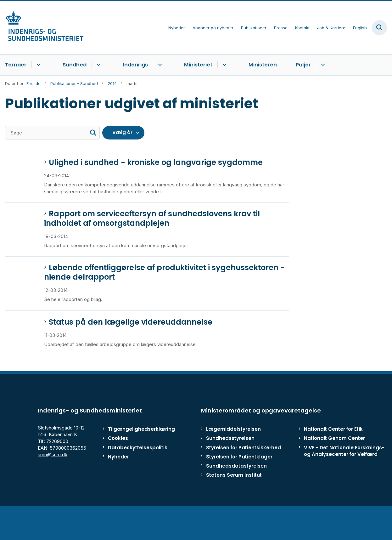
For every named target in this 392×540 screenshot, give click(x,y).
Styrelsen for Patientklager (239, 488)
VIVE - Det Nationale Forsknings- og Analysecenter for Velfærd (344, 482)
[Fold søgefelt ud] (379, 28)
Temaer (16, 65)
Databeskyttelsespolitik (133, 478)
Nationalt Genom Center (334, 469)
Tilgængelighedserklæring (133, 460)
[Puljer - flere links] (322, 65)
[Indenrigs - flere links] (159, 65)
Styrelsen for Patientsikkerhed (244, 478)
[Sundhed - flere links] (98, 65)
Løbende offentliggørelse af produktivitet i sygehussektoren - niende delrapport (164, 285)
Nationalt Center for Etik (333, 460)
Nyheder (118, 488)
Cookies (118, 469)
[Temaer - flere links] (38, 65)
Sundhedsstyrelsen (230, 469)
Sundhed (75, 65)
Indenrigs (135, 65)
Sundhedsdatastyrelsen (236, 497)
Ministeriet (198, 65)
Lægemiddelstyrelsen (233, 460)
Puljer (303, 65)
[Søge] (52, 133)
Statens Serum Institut (234, 506)
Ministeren (263, 65)
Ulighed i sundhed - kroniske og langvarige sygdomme (156, 162)
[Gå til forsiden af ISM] (42, 28)
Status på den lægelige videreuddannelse (131, 339)
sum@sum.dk (53, 485)
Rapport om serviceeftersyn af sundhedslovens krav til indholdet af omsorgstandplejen (152, 226)
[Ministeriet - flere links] (224, 65)
